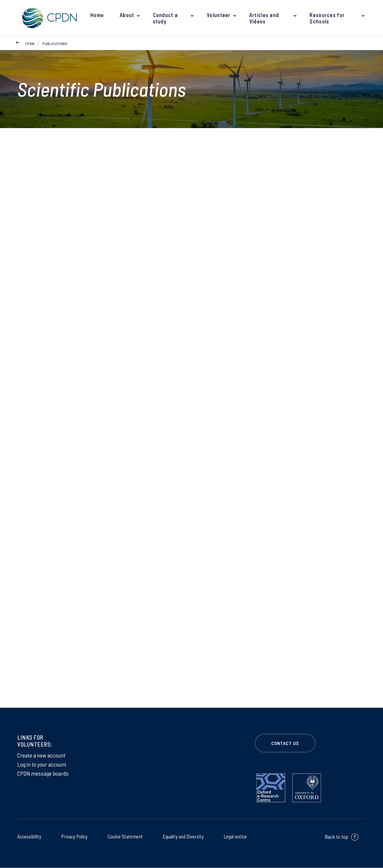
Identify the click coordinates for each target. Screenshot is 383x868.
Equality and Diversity (182, 837)
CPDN (30, 44)
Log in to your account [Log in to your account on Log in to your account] (42, 764)
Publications (55, 44)
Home (97, 15)
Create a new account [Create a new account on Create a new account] (41, 755)
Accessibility (30, 837)
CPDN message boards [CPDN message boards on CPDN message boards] (43, 773)
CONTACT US (285, 743)
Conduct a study (165, 18)
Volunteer (218, 15)
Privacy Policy (74, 837)
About (127, 15)
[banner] (48, 18)
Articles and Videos (263, 18)
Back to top (336, 837)
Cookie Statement (124, 837)
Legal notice (234, 837)
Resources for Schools (327, 18)
